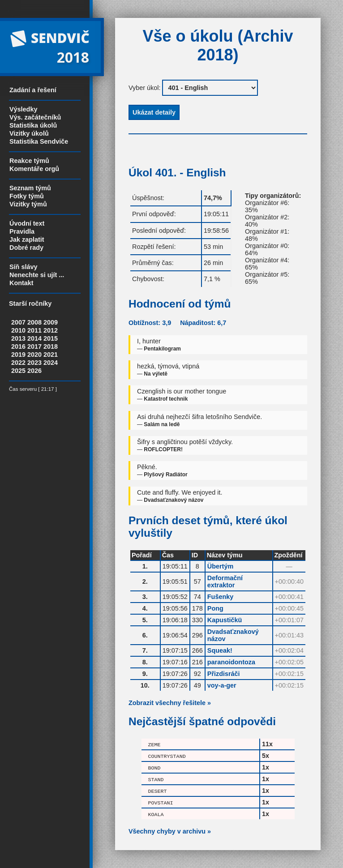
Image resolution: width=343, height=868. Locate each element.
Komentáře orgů (34, 169)
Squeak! (220, 650)
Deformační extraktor (225, 582)
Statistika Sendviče (39, 141)
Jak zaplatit (27, 239)
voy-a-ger (222, 685)
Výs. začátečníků (35, 117)
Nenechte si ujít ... (37, 275)
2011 (34, 330)
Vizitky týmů (28, 204)
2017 (34, 346)
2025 (18, 371)
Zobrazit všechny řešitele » (170, 703)
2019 (18, 355)
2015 (51, 338)
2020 (34, 355)
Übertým (220, 566)
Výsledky (23, 109)
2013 (18, 338)
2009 (51, 322)
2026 (34, 371)
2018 (51, 346)
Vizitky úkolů (29, 133)
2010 (18, 330)
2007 (18, 322)
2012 (51, 330)
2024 (51, 363)
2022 (18, 363)
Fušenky (220, 597)
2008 (34, 322)
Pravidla (22, 231)
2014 (34, 338)
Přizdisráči (224, 674)
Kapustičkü (225, 620)
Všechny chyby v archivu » (170, 831)
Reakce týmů (29, 161)
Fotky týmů (27, 196)
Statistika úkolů (33, 125)
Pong (215, 608)
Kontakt (21, 283)
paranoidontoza (231, 662)
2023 (34, 363)
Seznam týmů (30, 188)
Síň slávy (23, 267)
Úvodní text (27, 223)
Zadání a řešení (33, 90)
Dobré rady (26, 248)
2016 (18, 346)
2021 (51, 355)
